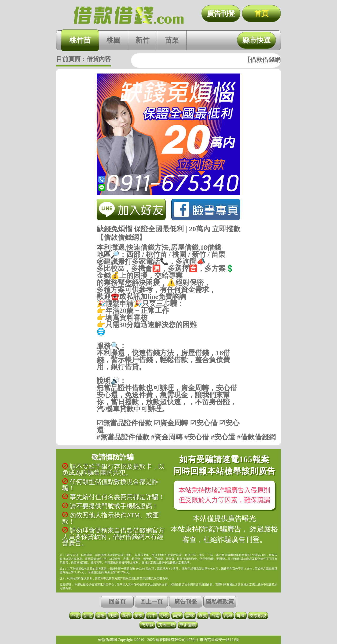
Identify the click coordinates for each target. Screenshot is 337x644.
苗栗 (172, 40)
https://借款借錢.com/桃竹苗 (169, 339)
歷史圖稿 (188, 625)
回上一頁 (151, 602)
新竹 (143, 40)
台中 (152, 616)
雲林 (190, 616)
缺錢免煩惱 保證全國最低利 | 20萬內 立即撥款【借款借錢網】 (129, 15)
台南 (215, 616)
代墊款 (147, 625)
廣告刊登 (221, 13)
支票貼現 (258, 616)
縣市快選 (256, 40)
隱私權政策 (220, 602)
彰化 (164, 616)
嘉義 (203, 616)
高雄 (228, 616)
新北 (88, 616)
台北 (75, 616)
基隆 (101, 616)
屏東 (241, 616)
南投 (177, 616)
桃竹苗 (80, 40)
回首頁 (117, 602)
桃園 (114, 40)
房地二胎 (166, 625)
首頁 (261, 13)
